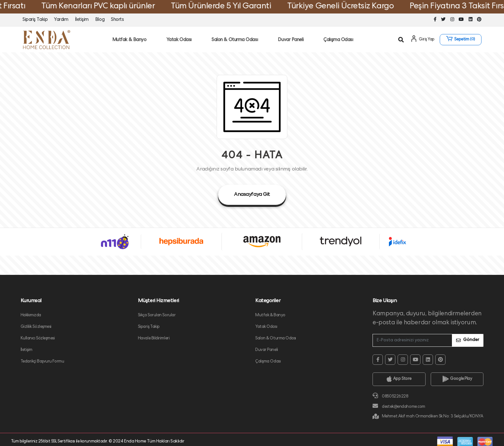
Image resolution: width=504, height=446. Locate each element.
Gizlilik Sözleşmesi (36, 327)
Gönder (468, 340)
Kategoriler (268, 301)
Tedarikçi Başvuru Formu (42, 362)
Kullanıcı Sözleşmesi (38, 339)
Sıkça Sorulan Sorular (157, 315)
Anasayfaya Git (252, 195)
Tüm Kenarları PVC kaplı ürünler (107, 7)
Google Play (457, 379)
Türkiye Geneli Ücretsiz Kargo (349, 7)
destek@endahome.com (399, 406)
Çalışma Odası (338, 40)
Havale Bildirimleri (154, 339)
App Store (399, 379)
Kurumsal (31, 301)
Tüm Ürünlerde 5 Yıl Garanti (230, 7)
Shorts (117, 20)
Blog (100, 20)
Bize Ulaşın (385, 301)
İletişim (82, 20)
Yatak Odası (179, 40)
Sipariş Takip (35, 20)
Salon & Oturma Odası (235, 40)
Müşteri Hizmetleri (158, 301)
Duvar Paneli (291, 40)
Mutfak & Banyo (129, 40)
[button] (461, 40)
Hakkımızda (31, 315)
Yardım (61, 20)
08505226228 (390, 396)
